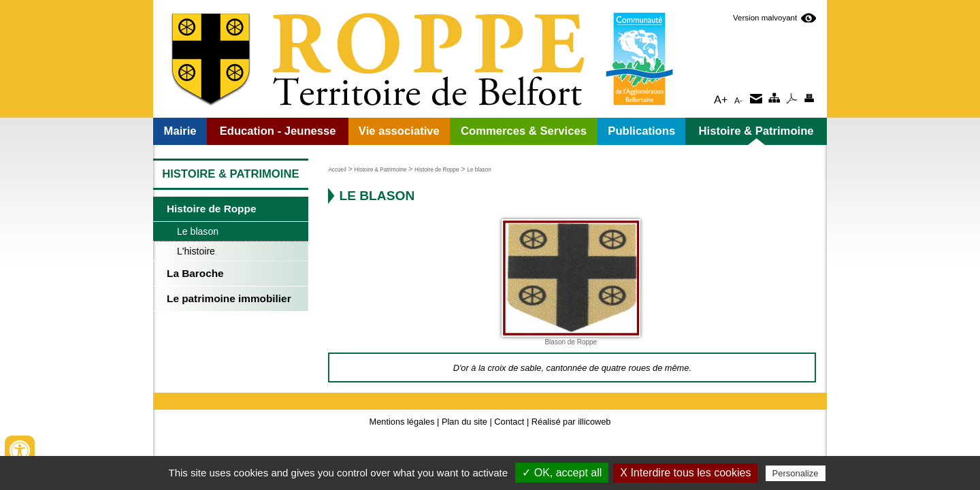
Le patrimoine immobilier (229, 298)
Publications (641, 131)
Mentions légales (402, 422)
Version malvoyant (765, 18)
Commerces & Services (524, 131)
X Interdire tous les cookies (685, 473)
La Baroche (195, 273)
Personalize (796, 473)
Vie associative (399, 131)
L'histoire (196, 251)
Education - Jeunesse (278, 131)
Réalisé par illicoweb (571, 422)
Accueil (337, 170)
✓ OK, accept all (562, 473)
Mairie (180, 131)
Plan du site (464, 422)
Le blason (198, 231)
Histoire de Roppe (211, 209)
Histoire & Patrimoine (756, 131)
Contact (509, 422)
